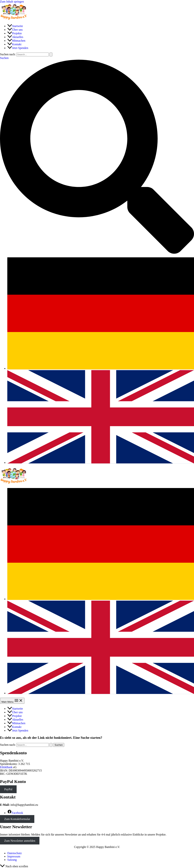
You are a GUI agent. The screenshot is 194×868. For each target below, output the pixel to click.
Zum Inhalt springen (12, 2)
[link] (101, 368)
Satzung (12, 860)
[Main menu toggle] (12, 701)
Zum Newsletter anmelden (20, 841)
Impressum (14, 856)
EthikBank (6, 767)
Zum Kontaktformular (17, 819)
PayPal (8, 789)
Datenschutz (15, 853)
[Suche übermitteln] (51, 54)
